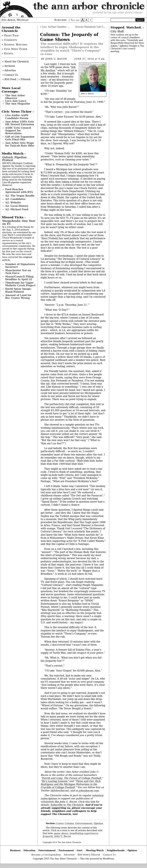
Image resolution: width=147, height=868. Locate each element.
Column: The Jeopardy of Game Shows (69, 37)
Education (30, 850)
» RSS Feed (9, 79)
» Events (7, 53)
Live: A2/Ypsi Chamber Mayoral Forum (63, 27)
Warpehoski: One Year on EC (19, 222)
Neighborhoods (116, 850)
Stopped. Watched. (126, 27)
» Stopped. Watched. (15, 45)
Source (7, 185)
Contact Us (109, 855)
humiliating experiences (84, 833)
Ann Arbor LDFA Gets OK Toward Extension (20, 123)
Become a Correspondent (46, 855)
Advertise (69, 855)
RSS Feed (83, 855)
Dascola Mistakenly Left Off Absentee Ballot (99, 27)
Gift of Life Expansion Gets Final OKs (20, 138)
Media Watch (13, 154)
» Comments (9, 40)
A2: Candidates (15, 199)
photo (124, 46)
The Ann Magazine (18, 104)
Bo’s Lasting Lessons (55, 781)
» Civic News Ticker (14, 49)
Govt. (80, 850)
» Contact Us (10, 75)
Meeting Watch (95, 850)
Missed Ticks (13, 217)
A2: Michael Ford (17, 209)
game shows (61, 833)
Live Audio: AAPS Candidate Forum (17, 117)
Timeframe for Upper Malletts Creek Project (20, 284)
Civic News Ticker (17, 112)
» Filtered (24, 79)
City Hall (117, 31)
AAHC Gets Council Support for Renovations (18, 131)
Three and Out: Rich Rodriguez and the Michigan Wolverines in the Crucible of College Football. (71, 784)
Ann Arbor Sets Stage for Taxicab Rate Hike (20, 144)
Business (15, 850)
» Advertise (9, 70)
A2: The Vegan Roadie (20, 196)
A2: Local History (17, 206)
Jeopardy (48, 836)
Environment (66, 850)
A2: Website (13, 203)
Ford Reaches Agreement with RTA (19, 191)
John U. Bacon (56, 59)
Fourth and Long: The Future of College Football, (72, 778)
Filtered (95, 855)
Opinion (98, 823)
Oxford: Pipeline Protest (14, 159)
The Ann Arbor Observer (15, 97)
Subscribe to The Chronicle (67, 805)
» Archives (9, 66)
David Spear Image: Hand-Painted (18, 290)
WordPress (108, 859)
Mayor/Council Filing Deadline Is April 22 (19, 278)
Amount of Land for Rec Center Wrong (18, 297)
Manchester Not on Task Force (18, 272)
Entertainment (84, 823)
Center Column (65, 823)
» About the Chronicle (16, 62)
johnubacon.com (89, 791)
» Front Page (10, 35)
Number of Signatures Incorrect (20, 266)
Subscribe (60, 20)
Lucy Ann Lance (16, 101)
